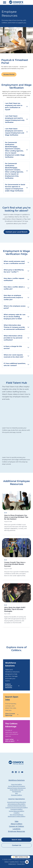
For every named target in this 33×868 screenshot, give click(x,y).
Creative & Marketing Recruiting (16, 806)
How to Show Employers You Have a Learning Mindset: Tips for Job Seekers (16, 517)
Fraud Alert (21, 864)
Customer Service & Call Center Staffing (17, 808)
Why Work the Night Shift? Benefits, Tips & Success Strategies (15, 609)
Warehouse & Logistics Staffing (17, 816)
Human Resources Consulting (17, 786)
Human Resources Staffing (16, 811)
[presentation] (16, 501)
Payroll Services (17, 792)
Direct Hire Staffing (17, 784)
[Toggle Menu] (5, 2)
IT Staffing (16, 813)
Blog (6, 513)
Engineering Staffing (16, 809)
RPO (16, 793)
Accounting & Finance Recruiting (17, 802)
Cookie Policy (14, 862)
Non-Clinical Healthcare (16, 815)
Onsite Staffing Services (16, 790)
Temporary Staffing (16, 795)
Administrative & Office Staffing (17, 804)
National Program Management (16, 788)
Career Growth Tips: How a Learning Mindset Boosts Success (15, 564)
